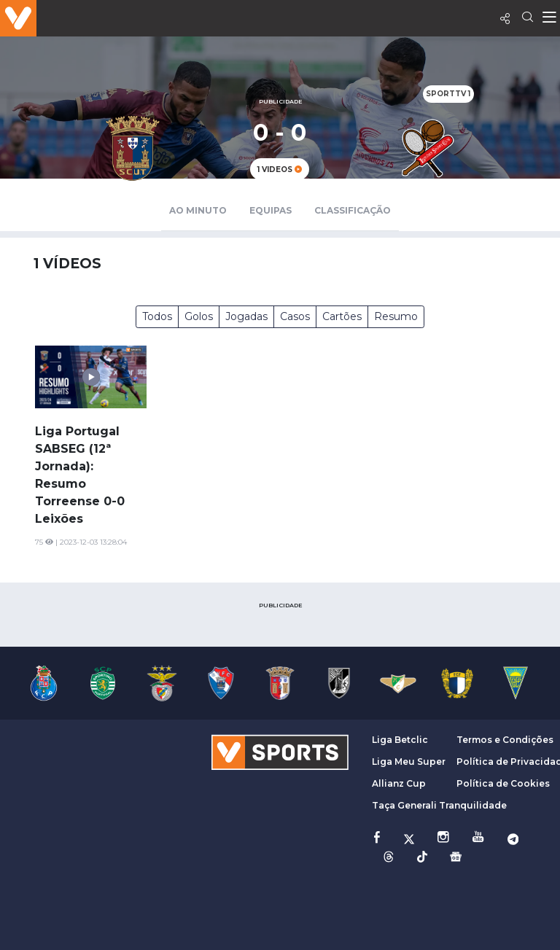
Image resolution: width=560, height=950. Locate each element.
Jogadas (246, 316)
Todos (157, 316)
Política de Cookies (503, 783)
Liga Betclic (400, 740)
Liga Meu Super (409, 762)
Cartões (342, 316)
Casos (295, 316)
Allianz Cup (399, 783)
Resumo (396, 316)
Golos (199, 316)
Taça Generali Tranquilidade (439, 805)
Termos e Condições (505, 740)
